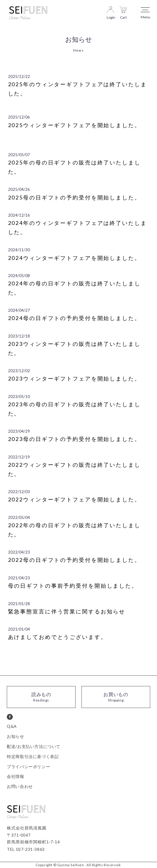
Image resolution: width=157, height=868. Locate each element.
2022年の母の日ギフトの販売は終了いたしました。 (74, 530)
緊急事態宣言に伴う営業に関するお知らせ (67, 611)
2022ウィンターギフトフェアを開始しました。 (74, 499)
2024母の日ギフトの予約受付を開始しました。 (74, 318)
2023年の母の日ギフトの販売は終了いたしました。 (74, 409)
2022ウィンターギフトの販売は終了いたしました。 (74, 469)
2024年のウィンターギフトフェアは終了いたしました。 (77, 227)
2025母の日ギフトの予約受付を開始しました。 (74, 197)
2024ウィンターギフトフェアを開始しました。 (74, 258)
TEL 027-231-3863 (26, 849)
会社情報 (15, 776)
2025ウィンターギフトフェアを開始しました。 (74, 125)
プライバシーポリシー (28, 767)
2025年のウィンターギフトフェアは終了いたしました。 (77, 89)
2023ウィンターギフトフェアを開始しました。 (74, 378)
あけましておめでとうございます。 (57, 637)
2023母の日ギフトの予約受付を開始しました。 (74, 439)
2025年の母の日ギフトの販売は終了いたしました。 (74, 167)
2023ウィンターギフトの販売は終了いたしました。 (74, 348)
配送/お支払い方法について (34, 746)
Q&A (12, 726)
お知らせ (15, 736)
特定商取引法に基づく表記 (33, 756)
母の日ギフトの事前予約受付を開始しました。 (73, 586)
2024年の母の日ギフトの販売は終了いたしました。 (74, 288)
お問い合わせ (20, 786)
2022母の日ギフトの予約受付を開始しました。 (74, 560)
